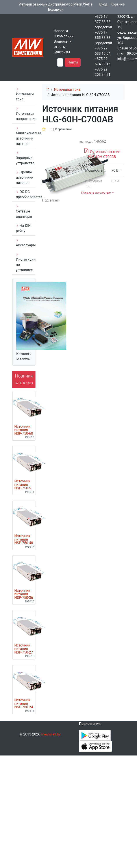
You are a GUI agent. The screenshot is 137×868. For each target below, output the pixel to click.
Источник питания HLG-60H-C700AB (102, 153)
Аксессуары (26, 243)
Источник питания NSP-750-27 (24, 649)
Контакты (62, 52)
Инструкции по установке (26, 262)
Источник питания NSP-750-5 (23, 485)
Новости (61, 31)
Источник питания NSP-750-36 (24, 594)
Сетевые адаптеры (24, 212)
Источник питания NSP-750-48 (24, 539)
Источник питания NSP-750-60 (24, 430)
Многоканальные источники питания (26, 136)
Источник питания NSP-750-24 (24, 704)
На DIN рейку (23, 228)
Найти (73, 62)
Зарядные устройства (25, 158)
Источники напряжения (26, 114)
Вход (103, 4)
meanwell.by (51, 734)
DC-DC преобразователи (26, 194)
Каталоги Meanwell (24, 357)
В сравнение (64, 129)
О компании (64, 36)
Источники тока (25, 94)
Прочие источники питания (25, 177)
